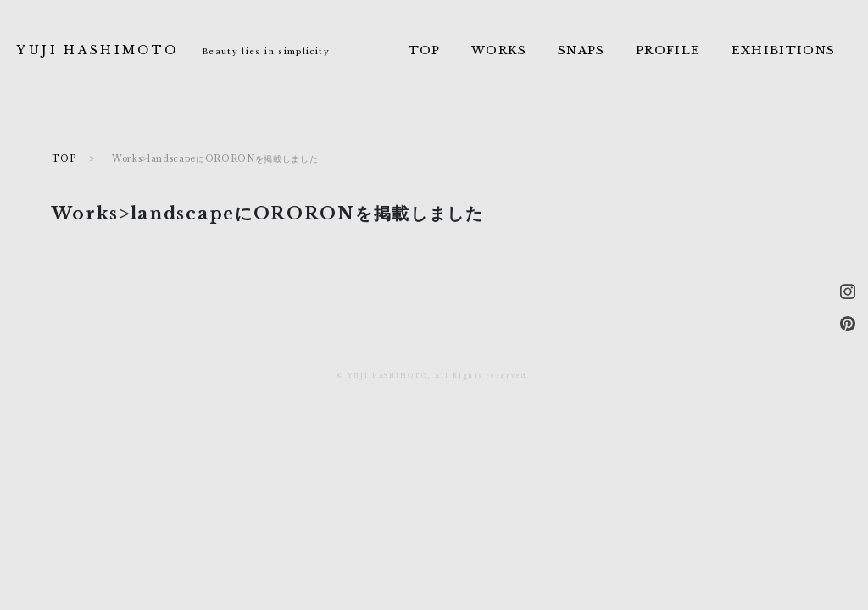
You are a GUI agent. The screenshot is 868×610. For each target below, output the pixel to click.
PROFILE (668, 50)
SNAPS (581, 50)
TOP (425, 50)
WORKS (499, 50)
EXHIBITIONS (784, 50)
